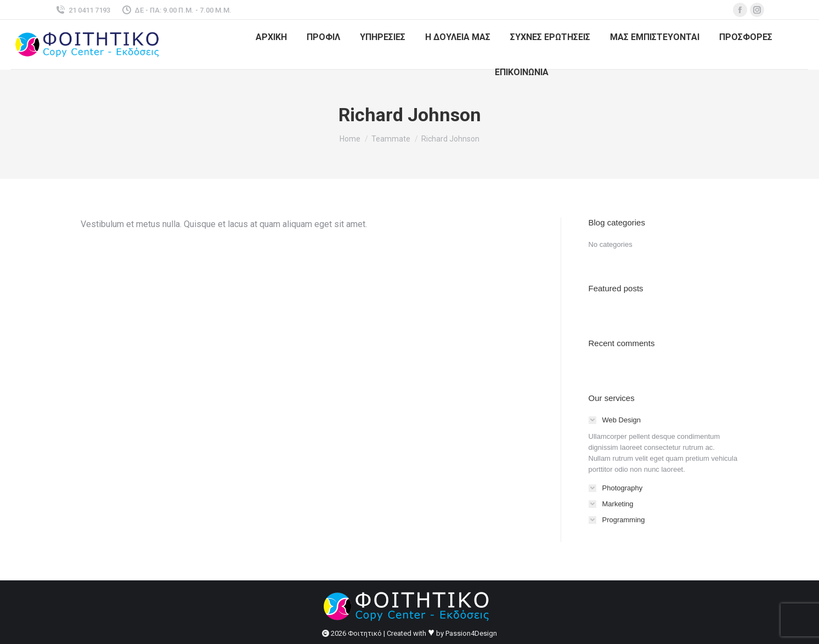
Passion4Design (471, 633)
